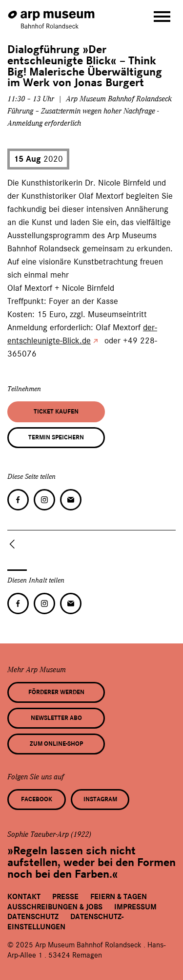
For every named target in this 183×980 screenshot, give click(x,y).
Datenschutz (33, 917)
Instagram (100, 799)
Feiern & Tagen (119, 897)
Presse (65, 897)
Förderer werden (56, 692)
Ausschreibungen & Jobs (55, 907)
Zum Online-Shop (56, 744)
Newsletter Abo (56, 718)
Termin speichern (56, 437)
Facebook (37, 799)
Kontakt (24, 897)
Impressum (135, 907)
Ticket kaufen (56, 412)
